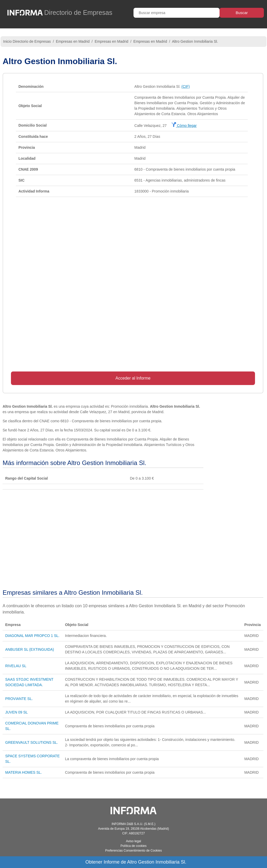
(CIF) (186, 86)
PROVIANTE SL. (19, 699)
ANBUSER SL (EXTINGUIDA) (30, 649)
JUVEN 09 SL (16, 712)
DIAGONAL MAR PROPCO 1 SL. (32, 636)
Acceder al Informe (133, 378)
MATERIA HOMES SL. (24, 772)
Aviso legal (133, 841)
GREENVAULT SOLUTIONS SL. (32, 742)
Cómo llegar (184, 126)
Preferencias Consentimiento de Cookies (133, 851)
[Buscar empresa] (177, 13)
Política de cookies (133, 846)
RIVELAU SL (16, 666)
